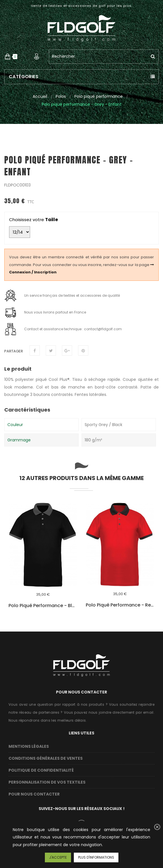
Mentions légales (29, 746)
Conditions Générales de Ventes (46, 758)
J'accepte (58, 857)
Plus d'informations (96, 857)
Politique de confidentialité (41, 770)
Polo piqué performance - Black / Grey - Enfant (43, 606)
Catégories (24, 77)
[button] (8, 57)
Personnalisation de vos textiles (47, 782)
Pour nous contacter (34, 794)
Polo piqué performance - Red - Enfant (120, 605)
